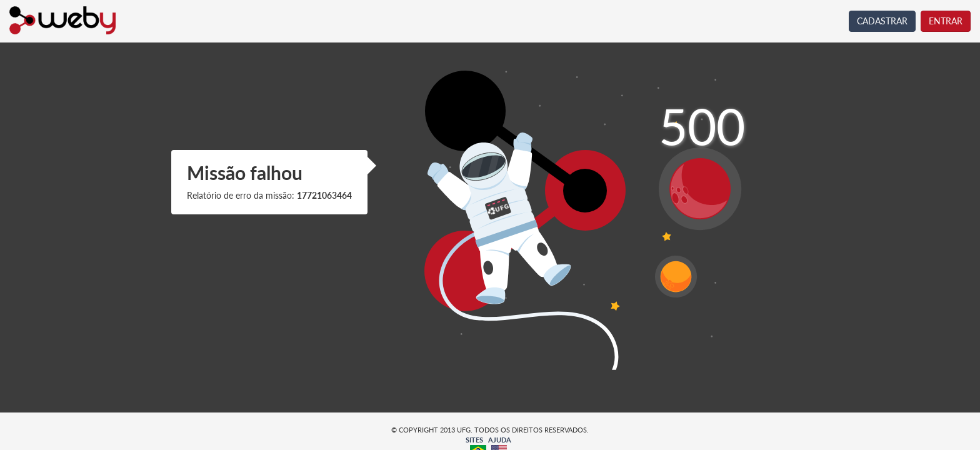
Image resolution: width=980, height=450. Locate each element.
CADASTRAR (882, 21)
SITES (474, 440)
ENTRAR (946, 21)
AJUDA (500, 440)
